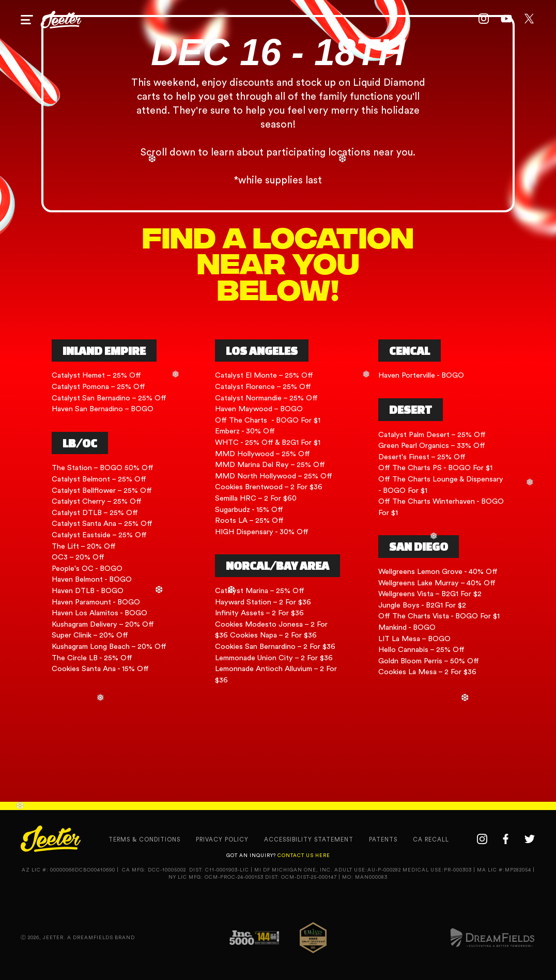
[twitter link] (529, 20)
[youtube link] (506, 20)
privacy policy (222, 840)
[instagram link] (484, 20)
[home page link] (61, 20)
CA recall (431, 840)
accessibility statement (309, 840)
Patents (383, 840)
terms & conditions (144, 840)
